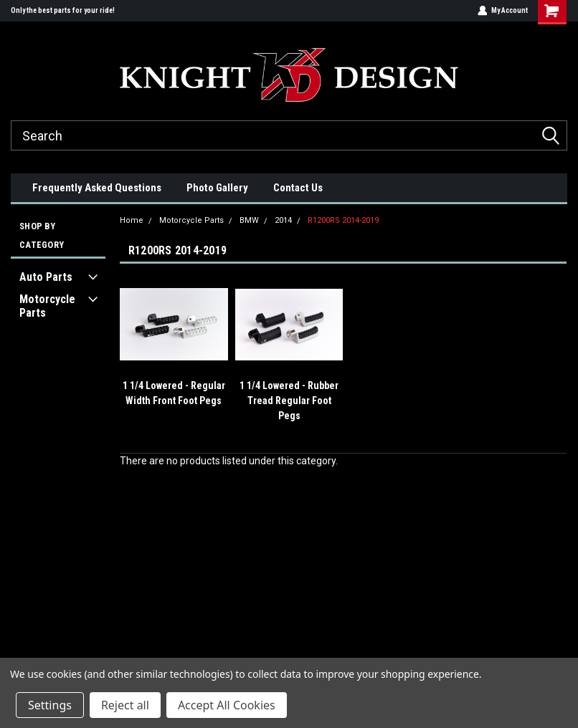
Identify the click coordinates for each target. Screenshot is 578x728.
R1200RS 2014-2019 (343, 220)
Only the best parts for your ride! (63, 10)
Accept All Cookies (227, 705)
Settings (50, 705)
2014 (283, 220)
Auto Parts (46, 277)
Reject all (125, 705)
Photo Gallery (217, 188)
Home (132, 220)
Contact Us (298, 188)
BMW (249, 220)
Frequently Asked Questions (97, 188)
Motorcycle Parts (47, 306)
